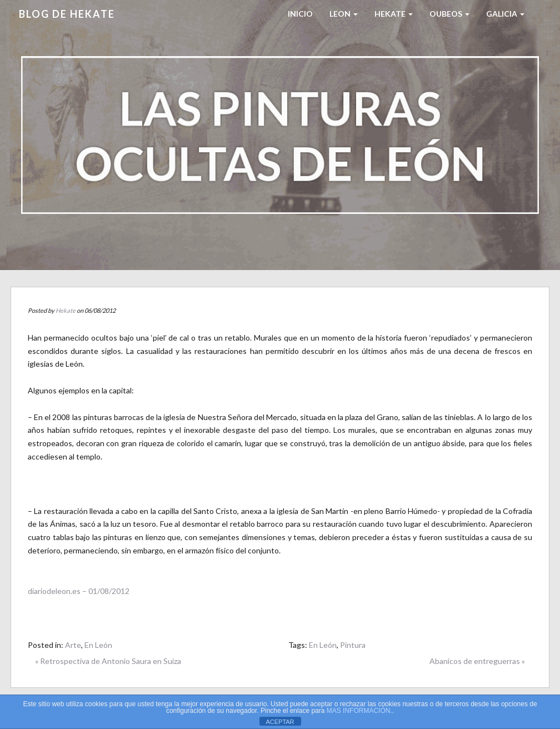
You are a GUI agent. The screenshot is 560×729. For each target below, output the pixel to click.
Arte (73, 645)
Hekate (66, 310)
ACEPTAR (280, 722)
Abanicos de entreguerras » (477, 661)
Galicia (505, 14)
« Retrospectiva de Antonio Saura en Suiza (108, 661)
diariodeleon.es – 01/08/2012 (79, 591)
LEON (344, 14)
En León (98, 645)
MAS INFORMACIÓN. (359, 711)
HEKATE (394, 14)
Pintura (353, 645)
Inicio (300, 14)
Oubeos (449, 14)
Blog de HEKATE (67, 14)
